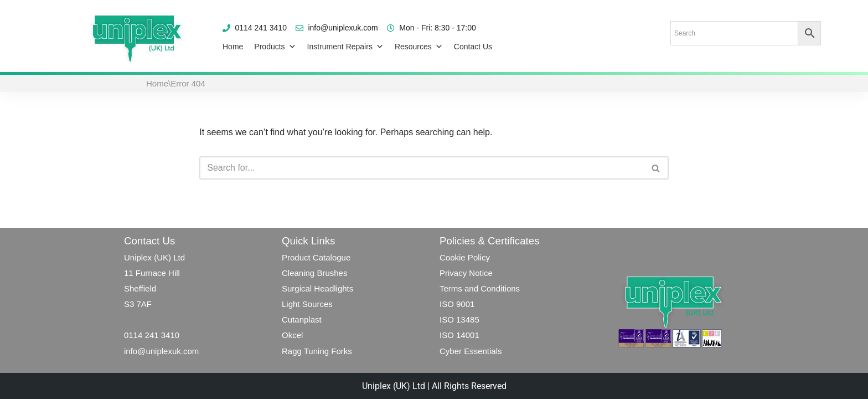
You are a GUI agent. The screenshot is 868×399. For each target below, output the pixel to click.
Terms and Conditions (481, 288)
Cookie (453, 257)
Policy (478, 257)
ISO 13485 (459, 319)
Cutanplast (302, 319)
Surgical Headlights (317, 288)
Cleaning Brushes (314, 273)
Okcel (292, 335)
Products (275, 47)
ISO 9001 (457, 304)
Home (233, 47)
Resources (419, 47)
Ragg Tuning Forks (317, 351)
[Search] (422, 168)
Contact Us (473, 47)
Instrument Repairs (345, 47)
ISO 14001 (459, 335)
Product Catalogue (316, 257)
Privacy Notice (466, 273)
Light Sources (307, 304)
